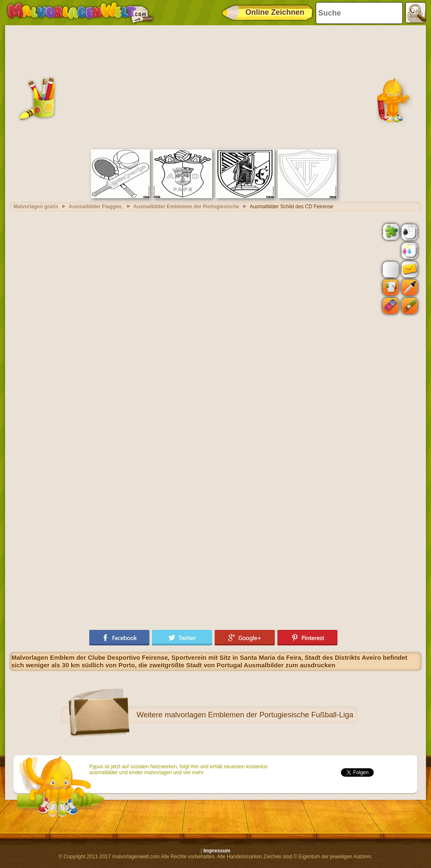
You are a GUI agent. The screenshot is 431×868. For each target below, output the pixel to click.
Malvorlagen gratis (36, 207)
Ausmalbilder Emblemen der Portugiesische (186, 207)
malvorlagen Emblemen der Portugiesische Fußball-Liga (259, 715)
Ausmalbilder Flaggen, (96, 207)
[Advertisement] (215, 86)
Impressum (217, 851)
